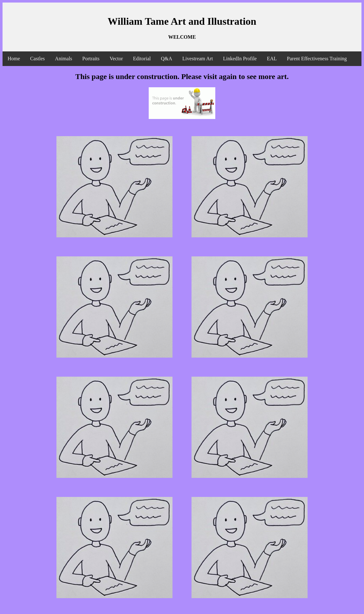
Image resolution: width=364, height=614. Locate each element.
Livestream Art (198, 59)
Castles (37, 59)
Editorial (142, 59)
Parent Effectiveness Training (317, 59)
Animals (63, 59)
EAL (272, 59)
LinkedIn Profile (240, 59)
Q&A (167, 59)
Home (14, 59)
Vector (116, 59)
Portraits (91, 59)
